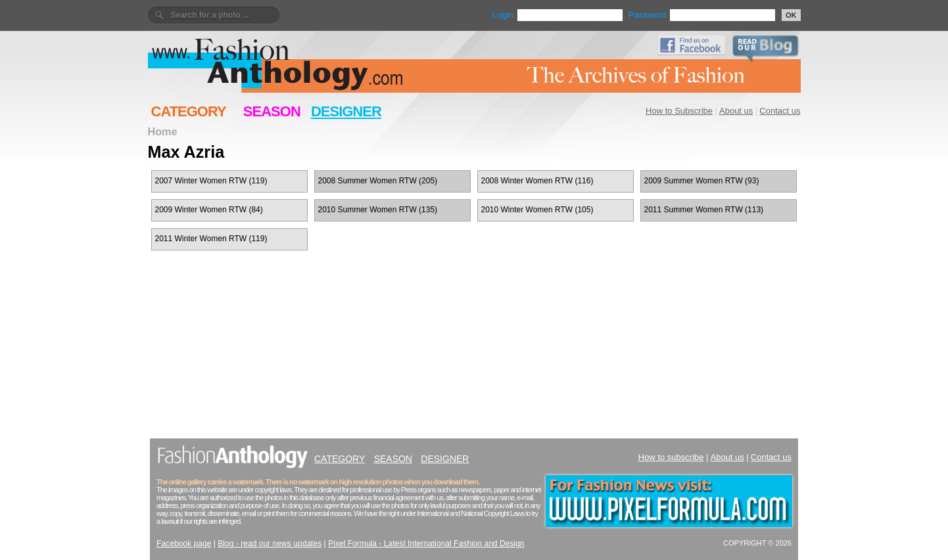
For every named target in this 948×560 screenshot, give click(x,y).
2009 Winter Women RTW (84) (209, 210)
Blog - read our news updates (270, 544)
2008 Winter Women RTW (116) (537, 181)
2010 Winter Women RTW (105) (537, 210)
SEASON (272, 111)
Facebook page (184, 544)
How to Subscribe (679, 111)
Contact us (780, 111)
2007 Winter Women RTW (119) (211, 181)
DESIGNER (346, 111)
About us (736, 111)
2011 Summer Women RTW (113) (704, 210)
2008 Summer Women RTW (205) (378, 181)
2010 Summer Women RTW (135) (378, 210)
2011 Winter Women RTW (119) (211, 239)
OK (791, 15)
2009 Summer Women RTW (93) (702, 181)
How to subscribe (671, 457)
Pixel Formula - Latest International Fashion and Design (426, 544)
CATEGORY (189, 111)
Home (163, 131)
